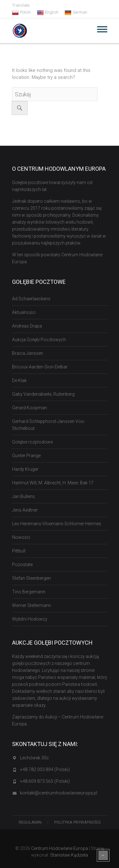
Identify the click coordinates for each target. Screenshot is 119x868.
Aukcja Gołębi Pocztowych (39, 340)
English (48, 12)
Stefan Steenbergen (31, 578)
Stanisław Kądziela (69, 855)
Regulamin (30, 822)
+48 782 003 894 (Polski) (45, 769)
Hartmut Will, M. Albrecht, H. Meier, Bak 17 (53, 483)
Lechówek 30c (34, 758)
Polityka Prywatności (77, 822)
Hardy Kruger (25, 469)
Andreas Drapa (27, 326)
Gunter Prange (26, 456)
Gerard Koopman (30, 408)
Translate (21, 5)
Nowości (21, 537)
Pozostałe (22, 565)
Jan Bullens (23, 496)
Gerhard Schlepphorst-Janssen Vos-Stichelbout (49, 425)
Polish (21, 12)
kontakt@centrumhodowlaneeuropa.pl (59, 793)
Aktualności (24, 312)
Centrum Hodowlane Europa (60, 848)
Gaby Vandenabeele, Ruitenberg (43, 394)
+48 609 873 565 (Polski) (45, 781)
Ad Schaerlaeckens (31, 299)
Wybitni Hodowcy (30, 619)
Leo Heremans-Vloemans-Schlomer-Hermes (57, 524)
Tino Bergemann (29, 592)
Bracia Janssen (28, 353)
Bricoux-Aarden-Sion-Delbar (40, 367)
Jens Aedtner (25, 510)
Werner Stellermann (32, 605)
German (76, 12)
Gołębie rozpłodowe (32, 442)
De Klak (19, 380)
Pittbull (19, 551)
